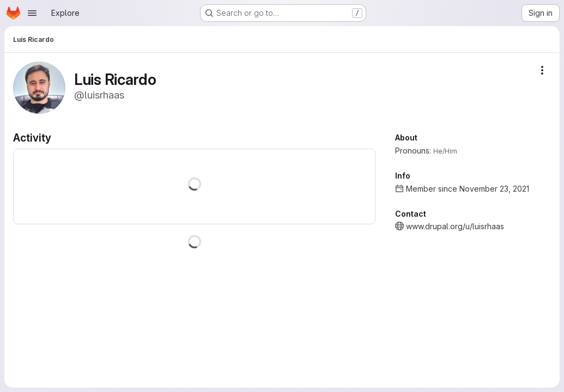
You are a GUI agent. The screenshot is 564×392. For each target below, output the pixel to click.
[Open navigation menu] (32, 13)
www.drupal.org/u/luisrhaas (455, 226)
